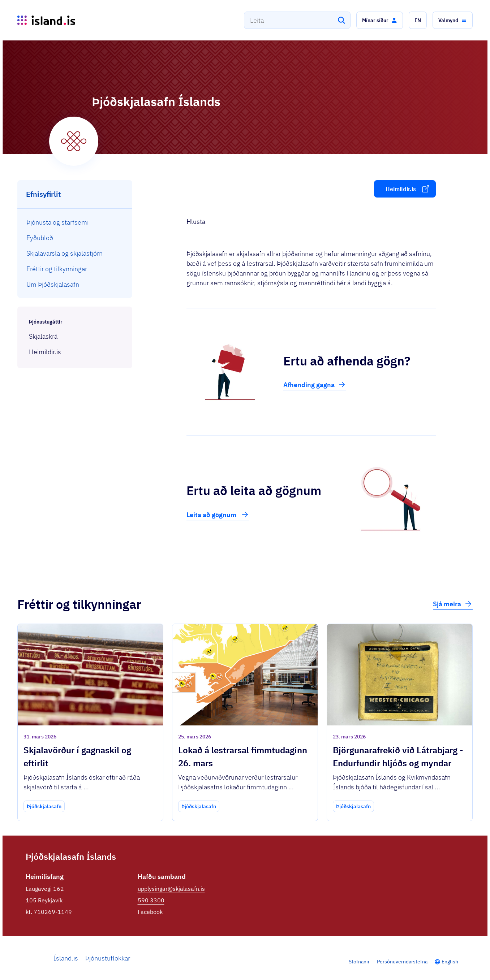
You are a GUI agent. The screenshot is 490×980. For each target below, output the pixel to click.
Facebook (150, 912)
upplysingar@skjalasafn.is (171, 889)
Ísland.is (66, 958)
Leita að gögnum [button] (218, 515)
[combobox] (297, 20)
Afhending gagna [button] (315, 385)
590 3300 (151, 900)
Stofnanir (359, 962)
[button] (380, 20)
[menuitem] (75, 222)
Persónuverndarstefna (402, 962)
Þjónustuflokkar (108, 958)
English (450, 962)
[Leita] (341, 20)
